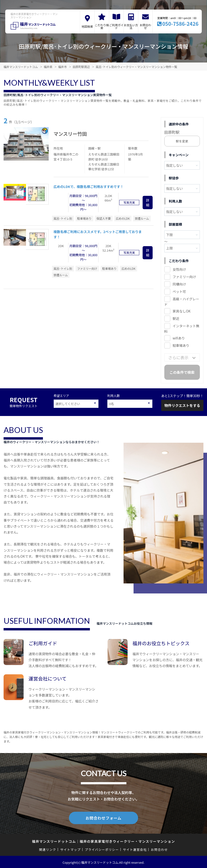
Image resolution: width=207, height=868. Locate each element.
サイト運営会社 (135, 849)
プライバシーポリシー (102, 849)
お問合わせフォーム (103, 817)
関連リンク (48, 849)
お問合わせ (145, 26)
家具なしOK (182, 311)
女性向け (179, 269)
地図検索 (87, 26)
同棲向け (179, 284)
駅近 (176, 318)
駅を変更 (182, 141)
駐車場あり (181, 345)
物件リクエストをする (182, 405)
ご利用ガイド (116, 26)
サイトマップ (71, 849)
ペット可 (179, 291)
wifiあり (179, 338)
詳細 (148, 203)
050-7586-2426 (180, 24)
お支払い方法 (131, 26)
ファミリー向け (184, 277)
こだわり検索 (102, 26)
